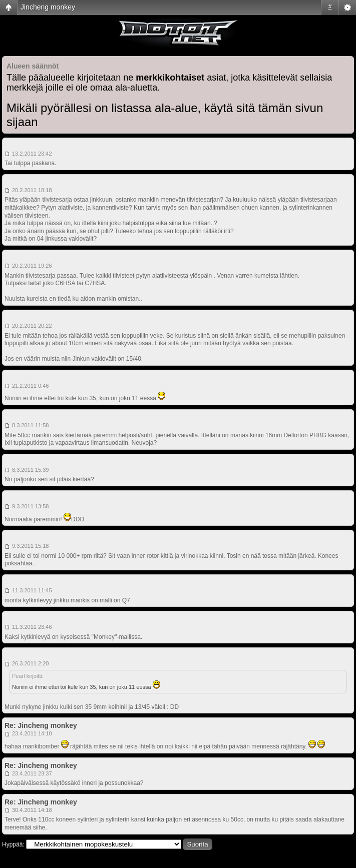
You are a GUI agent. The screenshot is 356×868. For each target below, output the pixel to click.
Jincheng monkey (48, 7)
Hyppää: (13, 844)
